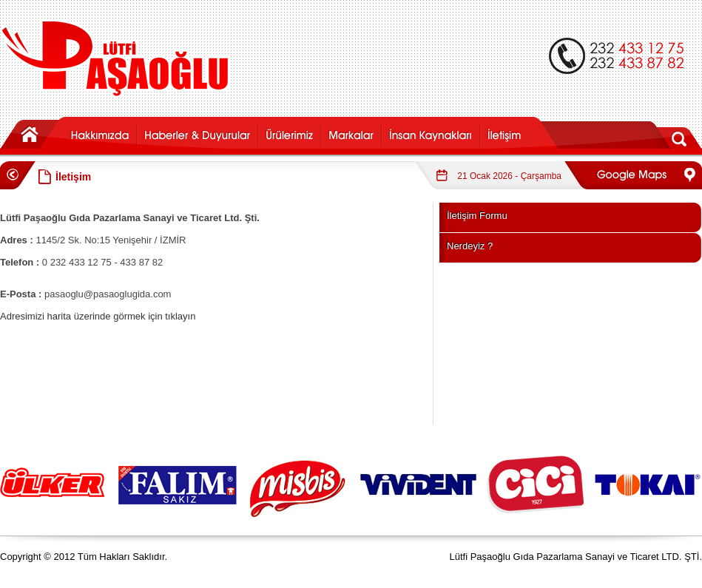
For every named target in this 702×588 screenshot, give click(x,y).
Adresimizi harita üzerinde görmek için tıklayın (98, 316)
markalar (351, 133)
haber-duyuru (197, 133)
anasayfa (32, 133)
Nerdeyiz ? (470, 246)
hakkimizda (100, 133)
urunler (289, 133)
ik (430, 133)
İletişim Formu (477, 216)
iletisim (520, 133)
